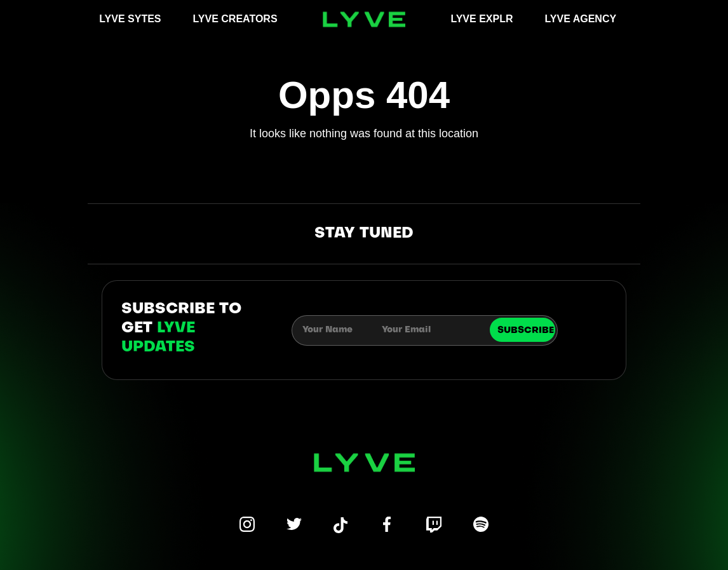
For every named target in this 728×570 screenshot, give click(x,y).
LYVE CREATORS (235, 19)
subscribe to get (181, 329)
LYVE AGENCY (581, 19)
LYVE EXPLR (482, 19)
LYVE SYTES (130, 19)
